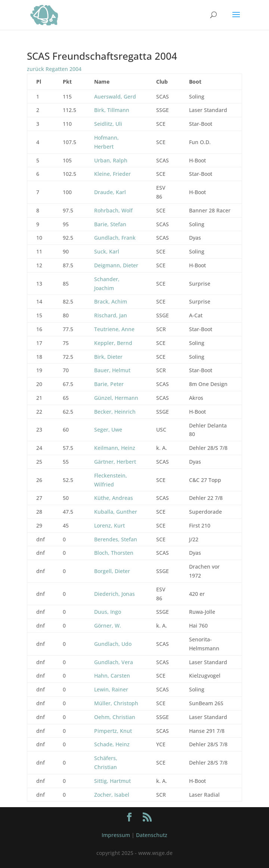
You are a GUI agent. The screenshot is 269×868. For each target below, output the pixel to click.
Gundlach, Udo (113, 644)
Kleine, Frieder (112, 174)
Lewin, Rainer (111, 689)
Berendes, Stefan (116, 539)
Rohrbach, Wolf (113, 210)
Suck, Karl (107, 251)
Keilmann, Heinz (115, 448)
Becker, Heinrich (115, 412)
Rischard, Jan (111, 315)
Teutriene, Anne (114, 329)
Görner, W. (108, 626)
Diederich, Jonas (115, 594)
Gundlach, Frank (115, 238)
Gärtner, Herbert (115, 462)
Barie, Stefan (110, 224)
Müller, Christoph (116, 703)
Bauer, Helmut (112, 370)
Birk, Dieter (108, 357)
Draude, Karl (110, 192)
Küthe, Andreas (114, 498)
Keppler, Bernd (113, 343)
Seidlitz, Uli (108, 124)
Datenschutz (152, 835)
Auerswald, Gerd (115, 97)
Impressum (116, 835)
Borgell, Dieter (112, 571)
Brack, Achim (111, 301)
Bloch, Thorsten (114, 553)
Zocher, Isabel (112, 795)
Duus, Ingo (108, 612)
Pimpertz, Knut (113, 731)
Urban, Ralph (111, 160)
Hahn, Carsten (112, 676)
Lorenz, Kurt (109, 525)
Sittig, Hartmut (112, 781)
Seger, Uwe (108, 430)
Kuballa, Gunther (116, 512)
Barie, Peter (109, 384)
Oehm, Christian (115, 717)
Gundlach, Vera (114, 662)
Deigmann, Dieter (116, 265)
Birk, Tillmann (112, 110)
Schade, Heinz (112, 744)
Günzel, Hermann (116, 398)
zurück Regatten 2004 (54, 69)
